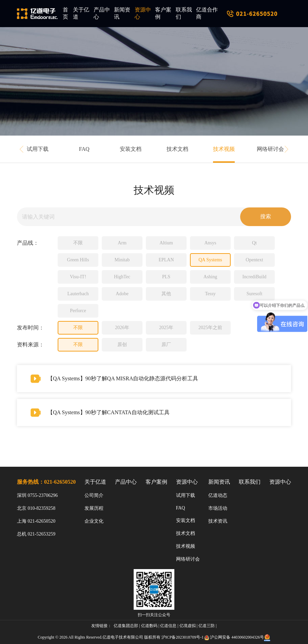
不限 (78, 243)
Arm (122, 243)
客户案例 (163, 13)
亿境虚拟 (188, 626)
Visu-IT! (78, 277)
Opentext (254, 260)
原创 (122, 345)
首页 (65, 13)
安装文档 (131, 149)
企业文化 (94, 521)
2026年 (122, 328)
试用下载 (38, 149)
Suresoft (255, 294)
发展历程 (94, 508)
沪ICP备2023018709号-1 (183, 637)
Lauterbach (78, 294)
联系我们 (184, 13)
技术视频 (224, 149)
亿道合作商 (207, 13)
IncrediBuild (255, 277)
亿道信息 (168, 626)
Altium (166, 243)
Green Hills (78, 260)
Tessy (210, 294)
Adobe (122, 294)
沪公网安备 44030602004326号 (237, 637)
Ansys (210, 243)
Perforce (78, 311)
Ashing (210, 277)
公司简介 (94, 495)
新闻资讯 (122, 13)
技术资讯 (218, 521)
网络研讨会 (270, 149)
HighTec (122, 277)
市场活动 (218, 508)
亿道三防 (207, 626)
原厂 (166, 345)
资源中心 (143, 13)
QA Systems (210, 260)
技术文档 (177, 149)
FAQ (84, 149)
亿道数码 (149, 626)
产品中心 (102, 13)
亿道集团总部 (126, 626)
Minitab (122, 260)
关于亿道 (81, 13)
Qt (254, 243)
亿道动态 (218, 495)
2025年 (166, 328)
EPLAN (166, 260)
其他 (166, 294)
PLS (166, 277)
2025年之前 (210, 328)
